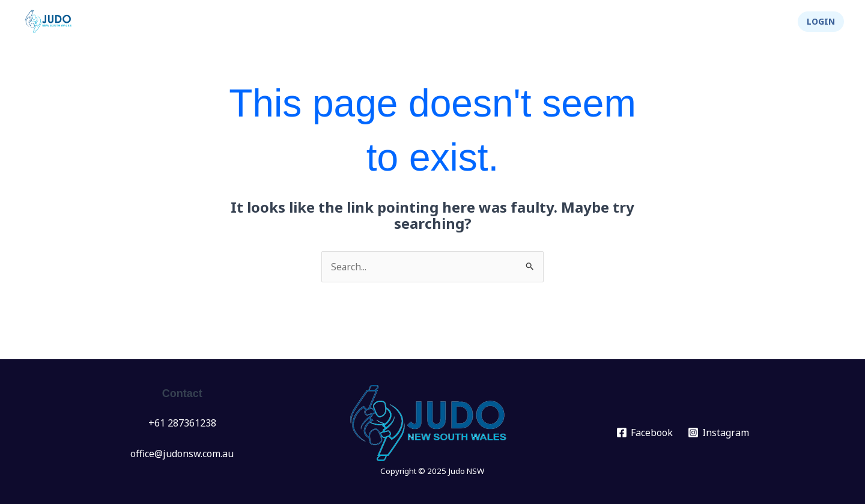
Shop (765, 22)
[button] (821, 22)
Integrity (708, 22)
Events (442, 22)
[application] (457, 22)
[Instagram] (719, 433)
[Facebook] (645, 433)
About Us (637, 22)
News (389, 22)
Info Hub (565, 22)
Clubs (501, 22)
